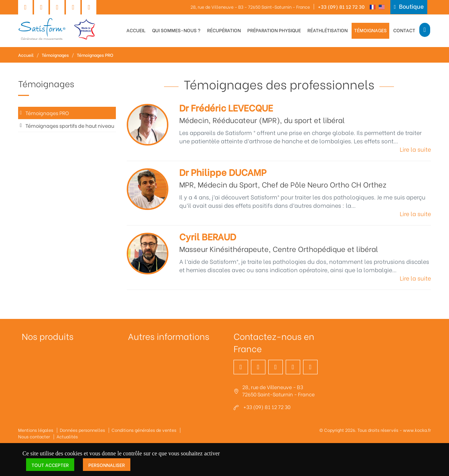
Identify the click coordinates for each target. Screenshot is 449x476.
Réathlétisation (328, 30)
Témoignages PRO (95, 55)
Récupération (224, 30)
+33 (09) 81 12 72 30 (341, 6)
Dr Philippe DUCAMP (223, 172)
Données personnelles (82, 430)
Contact (404, 30)
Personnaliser (107, 465)
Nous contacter (34, 436)
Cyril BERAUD (208, 236)
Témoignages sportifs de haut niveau (70, 125)
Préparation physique (274, 30)
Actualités (67, 436)
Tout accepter (50, 465)
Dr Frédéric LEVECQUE (226, 107)
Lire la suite (415, 149)
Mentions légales (36, 430)
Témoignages (370, 30)
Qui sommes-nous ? (176, 30)
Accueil (136, 30)
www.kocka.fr (417, 430)
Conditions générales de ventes (144, 430)
